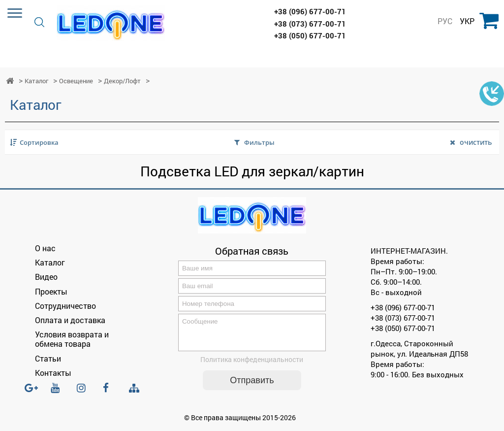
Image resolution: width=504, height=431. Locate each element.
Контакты (53, 373)
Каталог (36, 81)
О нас (45, 248)
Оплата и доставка (70, 320)
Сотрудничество (65, 306)
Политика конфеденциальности (252, 365)
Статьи (48, 358)
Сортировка (39, 142)
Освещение (76, 81)
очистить (476, 142)
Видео (46, 277)
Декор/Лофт (122, 81)
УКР (467, 21)
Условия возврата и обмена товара (72, 339)
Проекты (51, 291)
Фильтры (259, 142)
